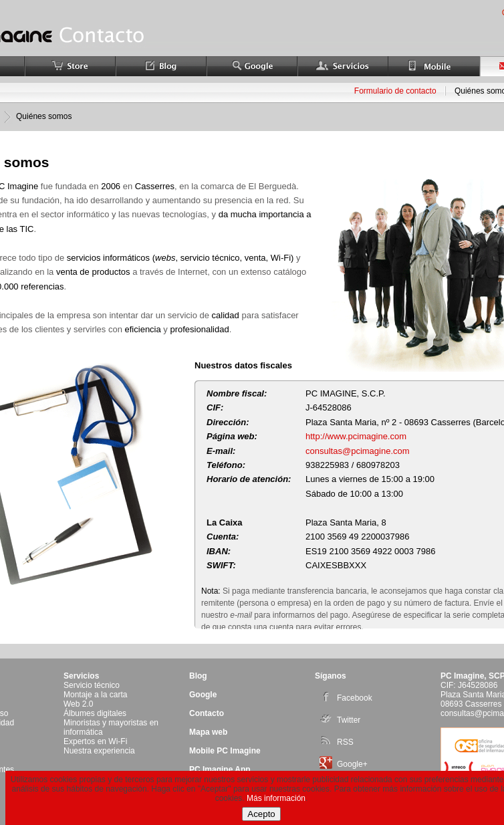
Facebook (346, 698)
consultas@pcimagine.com (358, 451)
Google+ (344, 764)
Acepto (261, 814)
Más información (276, 798)
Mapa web (208, 732)
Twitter (340, 720)
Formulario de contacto (395, 91)
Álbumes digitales (95, 713)
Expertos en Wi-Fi (95, 741)
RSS (337, 742)
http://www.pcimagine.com (356, 436)
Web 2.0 (78, 704)
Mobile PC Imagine (225, 751)
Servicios (81, 676)
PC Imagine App (220, 770)
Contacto (207, 713)
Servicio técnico (92, 685)
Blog (198, 676)
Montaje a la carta (95, 695)
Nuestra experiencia (99, 751)
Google (203, 695)
